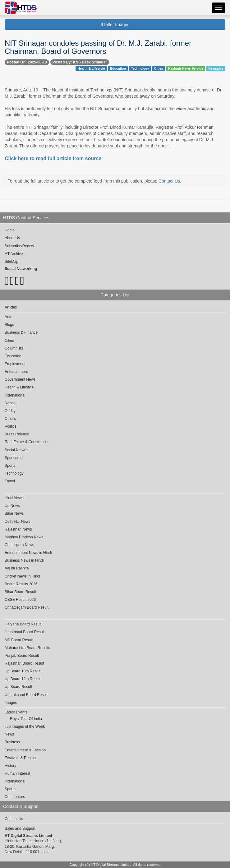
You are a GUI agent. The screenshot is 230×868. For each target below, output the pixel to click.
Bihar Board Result (20, 592)
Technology (140, 68)
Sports (10, 466)
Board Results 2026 (21, 584)
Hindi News (14, 498)
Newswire (216, 68)
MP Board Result (19, 640)
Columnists (14, 348)
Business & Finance (21, 332)
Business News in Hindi (24, 560)
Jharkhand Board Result (25, 632)
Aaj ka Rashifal (17, 568)
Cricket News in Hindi (22, 576)
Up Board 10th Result (23, 671)
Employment (15, 364)
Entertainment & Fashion (25, 750)
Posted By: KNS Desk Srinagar (80, 62)
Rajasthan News (18, 529)
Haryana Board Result (23, 624)
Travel (10, 481)
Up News (12, 506)
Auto (9, 317)
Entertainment (16, 372)
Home (10, 230)
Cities (159, 68)
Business (12, 742)
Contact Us (169, 181)
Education (118, 68)
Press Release (17, 434)
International (15, 395)
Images (11, 703)
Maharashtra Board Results (27, 648)
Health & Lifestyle (91, 68)
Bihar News (14, 513)
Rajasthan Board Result (24, 663)
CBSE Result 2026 (20, 600)
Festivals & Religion (21, 758)
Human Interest (17, 773)
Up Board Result (18, 687)
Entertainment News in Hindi (28, 553)
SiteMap (11, 262)
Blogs (9, 325)
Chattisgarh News (19, 545)
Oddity (10, 411)
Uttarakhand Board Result (26, 695)
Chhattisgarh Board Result (27, 607)
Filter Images (115, 25)
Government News (20, 379)
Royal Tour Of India (26, 719)
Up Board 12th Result (23, 679)
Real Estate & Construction (27, 442)
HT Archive (14, 254)
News (9, 734)
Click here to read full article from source (53, 158)
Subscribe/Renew (19, 246)
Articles (11, 307)
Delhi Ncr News (18, 522)
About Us (12, 238)
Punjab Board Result (22, 656)
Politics (11, 426)
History (10, 766)
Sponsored (14, 458)
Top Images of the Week (25, 726)
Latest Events (16, 712)
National (11, 403)
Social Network (17, 450)
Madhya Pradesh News (24, 537)
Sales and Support (20, 829)
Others (10, 419)
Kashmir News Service (186, 68)
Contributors (15, 797)
